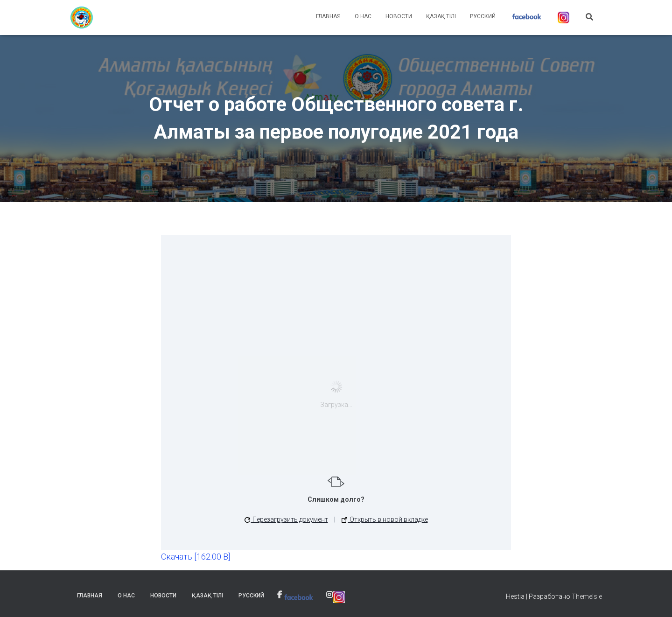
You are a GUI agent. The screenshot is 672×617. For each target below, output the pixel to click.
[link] (82, 18)
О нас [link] (363, 16)
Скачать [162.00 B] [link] (196, 557)
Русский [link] (483, 16)
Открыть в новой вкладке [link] (385, 519)
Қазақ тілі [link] (441, 16)
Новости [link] (399, 16)
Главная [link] (328, 16)
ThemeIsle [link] (587, 596)
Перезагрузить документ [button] (286, 519)
